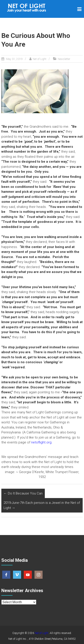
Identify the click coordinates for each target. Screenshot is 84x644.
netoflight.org (41, 442)
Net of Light (40, 59)
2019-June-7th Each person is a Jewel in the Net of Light (42, 505)
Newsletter (64, 59)
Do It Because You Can (23, 493)
